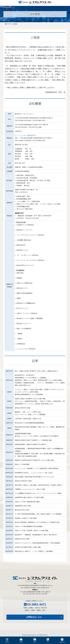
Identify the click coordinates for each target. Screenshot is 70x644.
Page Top (62, 640)
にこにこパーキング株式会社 (24, 135)
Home (21, 640)
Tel (48, 640)
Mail (35, 640)
